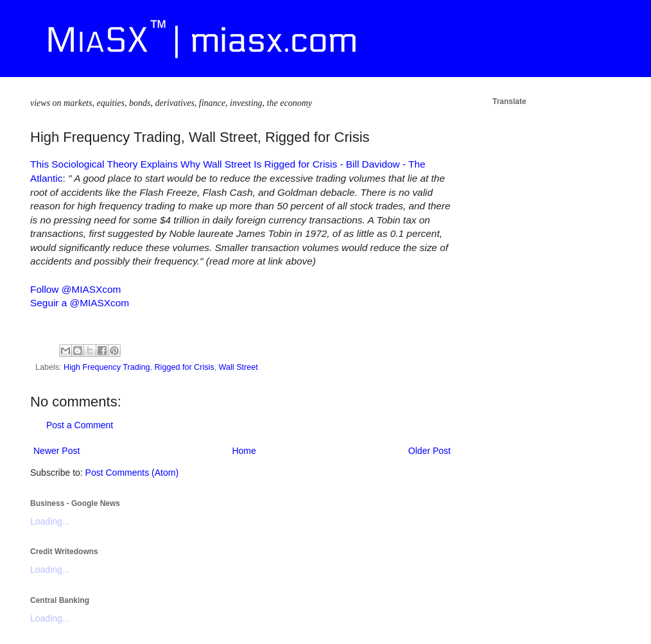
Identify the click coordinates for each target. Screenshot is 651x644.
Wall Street (239, 367)
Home (244, 451)
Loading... (50, 521)
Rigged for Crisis (185, 367)
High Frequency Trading (107, 367)
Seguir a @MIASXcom (80, 303)
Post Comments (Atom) (132, 473)
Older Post (430, 451)
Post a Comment (80, 425)
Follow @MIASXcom (75, 289)
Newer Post (56, 451)
